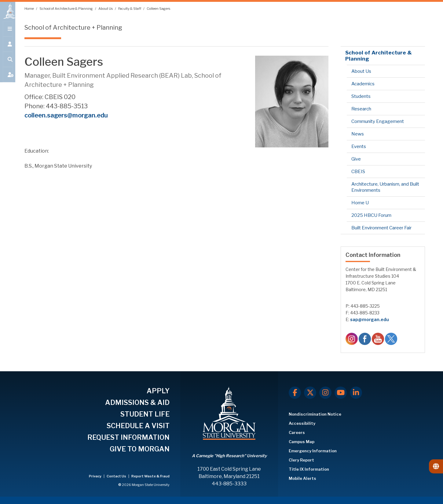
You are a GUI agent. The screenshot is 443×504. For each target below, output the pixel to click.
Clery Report (301, 460)
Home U (360, 203)
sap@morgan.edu (370, 319)
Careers (297, 432)
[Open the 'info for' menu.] (8, 50)
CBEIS (358, 172)
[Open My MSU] (8, 80)
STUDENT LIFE (145, 414)
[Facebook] (295, 393)
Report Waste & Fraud (150, 476)
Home (29, 9)
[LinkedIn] (356, 393)
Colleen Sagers (158, 9)
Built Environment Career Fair (381, 228)
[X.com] (310, 393)
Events (359, 146)
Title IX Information (309, 469)
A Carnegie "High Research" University (229, 456)
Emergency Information (313, 451)
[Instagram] (325, 393)
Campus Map (302, 442)
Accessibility (302, 423)
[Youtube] (341, 393)
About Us (106, 9)
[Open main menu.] (8, 34)
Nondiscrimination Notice (315, 414)
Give (356, 159)
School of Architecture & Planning (66, 9)
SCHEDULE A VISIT (138, 426)
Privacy (95, 476)
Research (361, 109)
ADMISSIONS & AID (137, 402)
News (358, 134)
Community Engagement (378, 121)
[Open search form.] (8, 65)
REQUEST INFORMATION (128, 437)
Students (361, 96)
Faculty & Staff (130, 9)
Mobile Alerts (302, 478)
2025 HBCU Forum (371, 215)
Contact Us (117, 476)
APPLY (158, 391)
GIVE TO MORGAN (140, 449)
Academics (363, 84)
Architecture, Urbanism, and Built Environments (385, 187)
